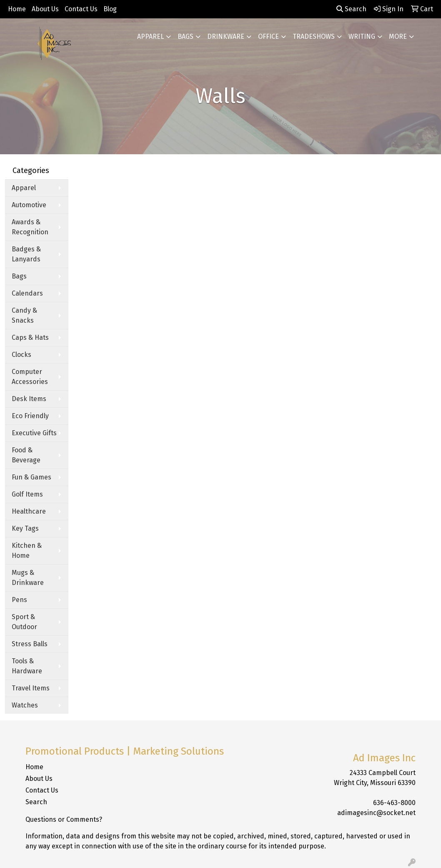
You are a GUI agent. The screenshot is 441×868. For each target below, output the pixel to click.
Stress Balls (30, 644)
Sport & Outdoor (24, 622)
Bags (185, 36)
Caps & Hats (30, 337)
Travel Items (31, 688)
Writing (362, 36)
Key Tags (25, 528)
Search (351, 9)
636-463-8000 (394, 803)
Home (17, 9)
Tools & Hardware (27, 666)
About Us (45, 9)
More (398, 36)
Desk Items (29, 399)
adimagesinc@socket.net (376, 813)
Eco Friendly (30, 416)
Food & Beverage (26, 455)
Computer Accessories (30, 377)
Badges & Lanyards (26, 254)
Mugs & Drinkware (28, 578)
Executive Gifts (34, 433)
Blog (110, 9)
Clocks (21, 355)
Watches (25, 705)
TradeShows (314, 36)
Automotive (29, 205)
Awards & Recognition (30, 227)
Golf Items (27, 494)
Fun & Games (31, 477)
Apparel (150, 36)
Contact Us (81, 9)
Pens (19, 600)
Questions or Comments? (64, 819)
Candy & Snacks (24, 315)
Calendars (27, 293)
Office (268, 36)
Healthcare (29, 511)
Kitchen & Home (27, 551)
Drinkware (226, 36)
